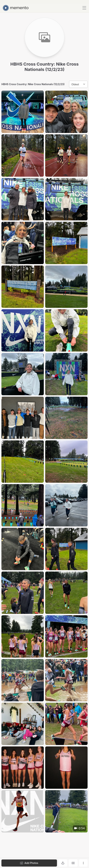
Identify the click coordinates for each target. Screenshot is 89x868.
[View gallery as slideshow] (73, 863)
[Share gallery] (63, 863)
